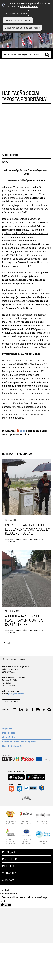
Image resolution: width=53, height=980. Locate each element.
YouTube (44, 710)
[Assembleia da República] (43, 819)
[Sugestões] (26, 728)
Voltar (9, 643)
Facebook (33, 710)
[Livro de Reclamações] (26, 746)
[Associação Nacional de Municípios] (10, 837)
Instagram (21, 710)
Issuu (38, 710)
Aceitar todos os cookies (18, 20)
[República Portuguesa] (26, 818)
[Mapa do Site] (26, 733)
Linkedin (15, 710)
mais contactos (11, 701)
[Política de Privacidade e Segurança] (26, 742)
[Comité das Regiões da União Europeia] (26, 837)
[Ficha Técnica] (26, 737)
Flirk (49, 710)
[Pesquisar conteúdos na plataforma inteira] (47, 55)
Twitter (27, 710)
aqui (22, 431)
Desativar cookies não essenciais (22, 28)
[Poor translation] (8, 905)
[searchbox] (26, 55)
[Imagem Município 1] (26, 37)
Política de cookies (29, 6)
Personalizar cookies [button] (16, 13)
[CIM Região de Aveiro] (43, 838)
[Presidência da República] (10, 817)
